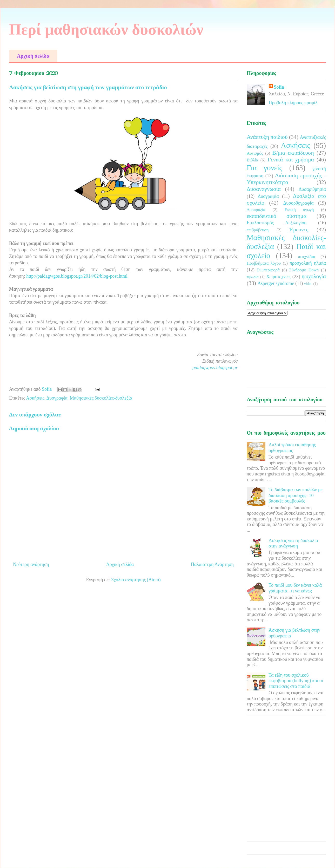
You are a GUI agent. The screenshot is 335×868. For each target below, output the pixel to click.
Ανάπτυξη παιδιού (267, 137)
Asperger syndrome (276, 283)
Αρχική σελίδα (33, 56)
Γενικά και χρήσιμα (291, 160)
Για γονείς (264, 168)
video (308, 284)
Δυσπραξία (256, 210)
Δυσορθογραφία (299, 203)
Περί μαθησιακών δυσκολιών (106, 29)
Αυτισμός (255, 153)
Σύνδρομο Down (304, 270)
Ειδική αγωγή (299, 210)
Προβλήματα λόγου (264, 263)
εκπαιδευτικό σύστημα (277, 216)
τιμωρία (253, 277)
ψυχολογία (314, 276)
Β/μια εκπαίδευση (293, 153)
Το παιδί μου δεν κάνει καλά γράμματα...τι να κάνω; (295, 588)
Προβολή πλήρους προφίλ (293, 103)
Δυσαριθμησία (312, 189)
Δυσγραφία (57, 398)
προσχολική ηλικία (308, 263)
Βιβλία (252, 160)
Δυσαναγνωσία (264, 189)
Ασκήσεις (35, 398)
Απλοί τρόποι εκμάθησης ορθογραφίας (292, 448)
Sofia (279, 87)
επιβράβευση (258, 230)
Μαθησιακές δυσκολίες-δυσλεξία (101, 398)
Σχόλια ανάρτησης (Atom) (136, 580)
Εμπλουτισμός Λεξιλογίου (277, 223)
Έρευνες (299, 230)
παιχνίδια (307, 257)
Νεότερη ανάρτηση (31, 564)
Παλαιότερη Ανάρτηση (212, 564)
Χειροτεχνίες (278, 277)
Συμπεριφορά (268, 270)
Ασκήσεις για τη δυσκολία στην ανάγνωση (293, 543)
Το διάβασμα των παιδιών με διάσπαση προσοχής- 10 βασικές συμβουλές (296, 495)
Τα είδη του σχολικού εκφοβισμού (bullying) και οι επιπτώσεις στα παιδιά (296, 681)
